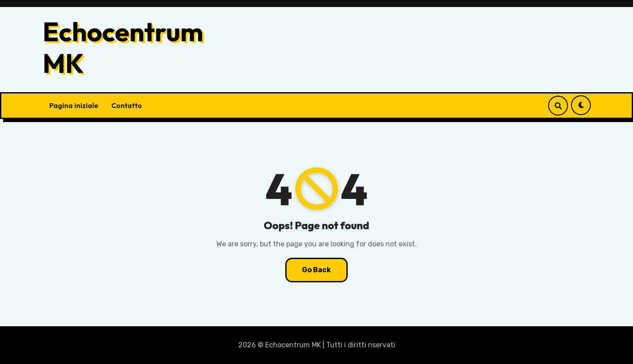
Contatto (127, 105)
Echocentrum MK (123, 47)
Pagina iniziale (74, 105)
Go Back (316, 270)
